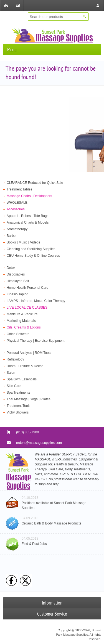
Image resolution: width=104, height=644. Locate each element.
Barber (12, 236)
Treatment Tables (19, 189)
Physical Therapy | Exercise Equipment (35, 341)
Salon (11, 373)
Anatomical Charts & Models (28, 222)
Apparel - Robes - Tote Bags (28, 216)
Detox (11, 268)
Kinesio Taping (17, 294)
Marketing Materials (21, 321)
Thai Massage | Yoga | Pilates (29, 399)
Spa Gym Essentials (22, 379)
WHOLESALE (17, 203)
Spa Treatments (18, 393)
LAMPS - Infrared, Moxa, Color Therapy (36, 301)
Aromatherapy (17, 229)
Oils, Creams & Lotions (24, 327)
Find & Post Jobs (34, 544)
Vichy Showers (18, 412)
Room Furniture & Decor (25, 366)
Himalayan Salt (18, 281)
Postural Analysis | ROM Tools (29, 353)
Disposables (16, 274)
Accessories (16, 209)
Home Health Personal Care (27, 288)
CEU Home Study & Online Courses (33, 256)
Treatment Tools (18, 406)
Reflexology (15, 359)
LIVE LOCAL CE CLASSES (27, 308)
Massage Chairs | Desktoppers (29, 196)
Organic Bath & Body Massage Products (51, 523)
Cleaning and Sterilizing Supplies (31, 249)
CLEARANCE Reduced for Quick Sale (35, 183)
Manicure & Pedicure (22, 314)
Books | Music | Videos (23, 242)
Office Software (18, 334)
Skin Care (14, 386)
